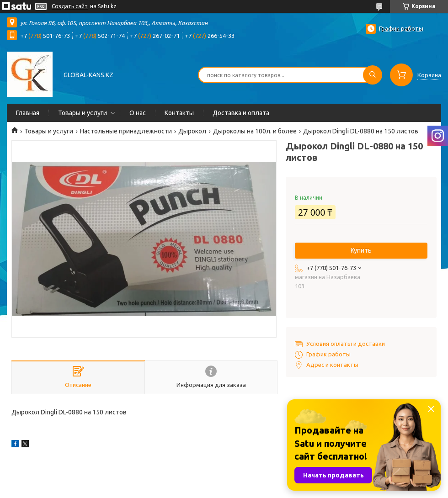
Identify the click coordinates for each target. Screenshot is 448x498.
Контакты (179, 113)
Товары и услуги (83, 113)
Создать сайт (70, 6)
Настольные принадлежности (126, 131)
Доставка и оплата (241, 113)
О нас (138, 113)
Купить (361, 250)
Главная (28, 113)
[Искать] (373, 75)
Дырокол (192, 131)
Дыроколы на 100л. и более (255, 131)
